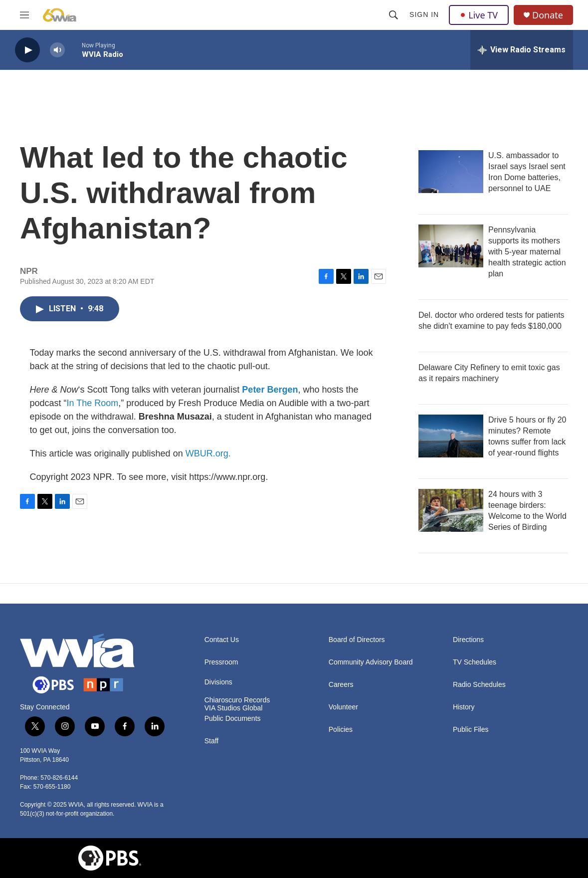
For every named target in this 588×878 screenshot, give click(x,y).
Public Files (471, 730)
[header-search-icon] (393, 15)
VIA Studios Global (234, 708)
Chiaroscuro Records (237, 700)
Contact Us (222, 640)
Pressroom (221, 662)
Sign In (424, 14)
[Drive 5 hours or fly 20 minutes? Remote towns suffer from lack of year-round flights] (451, 436)
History (464, 707)
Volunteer (343, 707)
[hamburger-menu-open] (24, 15)
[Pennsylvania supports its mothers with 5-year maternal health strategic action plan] (451, 246)
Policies (341, 730)
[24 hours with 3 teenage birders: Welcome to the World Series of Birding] (451, 510)
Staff (212, 741)
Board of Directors (357, 640)
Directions (468, 640)
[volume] (57, 50)
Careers (341, 685)
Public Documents (233, 719)
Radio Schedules (479, 685)
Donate (548, 15)
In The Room (93, 403)
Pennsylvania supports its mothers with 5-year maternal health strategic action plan (527, 252)
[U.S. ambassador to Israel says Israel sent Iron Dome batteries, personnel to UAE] (451, 172)
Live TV (479, 15)
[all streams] (522, 50)
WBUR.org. (208, 453)
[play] (27, 50)
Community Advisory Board (371, 662)
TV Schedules (475, 662)
